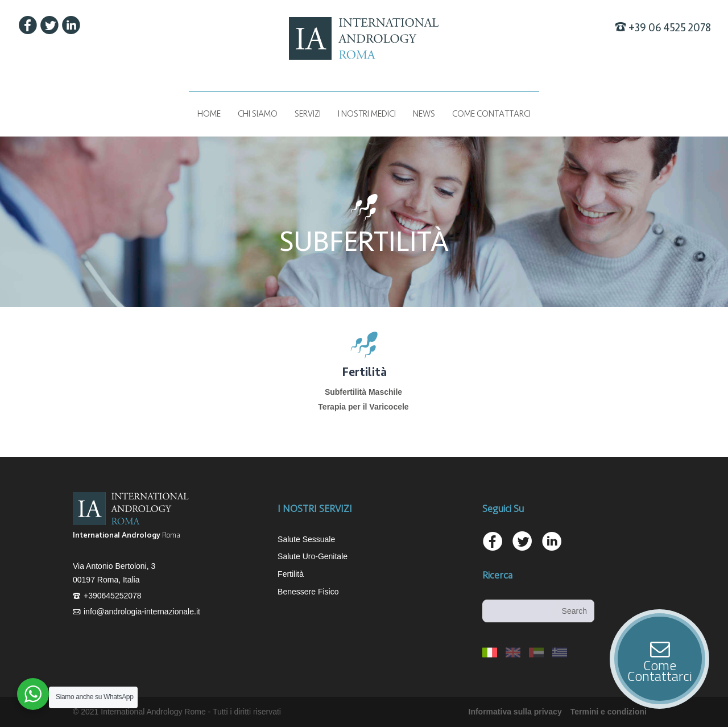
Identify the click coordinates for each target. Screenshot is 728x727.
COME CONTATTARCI (491, 114)
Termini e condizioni (609, 712)
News (424, 114)
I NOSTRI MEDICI (367, 114)
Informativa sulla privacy (515, 712)
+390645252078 (113, 596)
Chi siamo (258, 114)
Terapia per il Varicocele (363, 407)
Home (209, 114)
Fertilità (291, 574)
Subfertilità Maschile (363, 392)
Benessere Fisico (308, 592)
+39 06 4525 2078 (670, 28)
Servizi (308, 114)
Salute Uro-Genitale (313, 556)
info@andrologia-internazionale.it (142, 612)
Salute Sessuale (306, 539)
